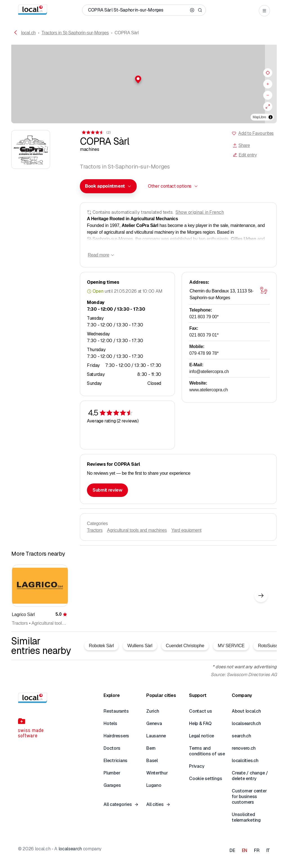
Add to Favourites (256, 133)
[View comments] (96, 132)
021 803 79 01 (204, 335)
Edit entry (245, 155)
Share (241, 145)
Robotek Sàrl (101, 646)
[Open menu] (264, 11)
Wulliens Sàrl (140, 646)
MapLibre (259, 117)
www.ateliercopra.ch (209, 390)
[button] (144, 79)
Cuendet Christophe (185, 646)
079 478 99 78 (204, 353)
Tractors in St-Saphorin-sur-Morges (75, 33)
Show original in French (200, 212)
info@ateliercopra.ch (209, 371)
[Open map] (264, 290)
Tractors (95, 530)
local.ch (28, 33)
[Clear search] (192, 10)
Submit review (107, 490)
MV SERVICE (231, 646)
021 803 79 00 (204, 317)
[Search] (200, 10)
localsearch (70, 849)
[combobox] (108, 186)
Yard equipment (186, 530)
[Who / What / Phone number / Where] (138, 10)
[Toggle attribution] (271, 117)
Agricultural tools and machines (137, 530)
